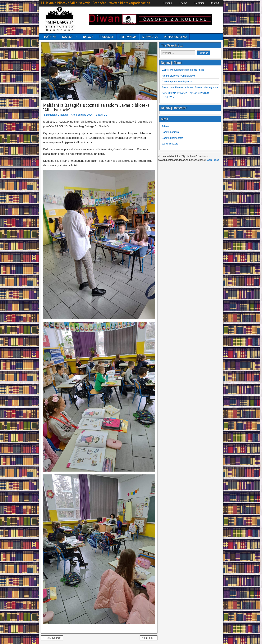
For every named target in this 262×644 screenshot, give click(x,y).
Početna (167, 3)
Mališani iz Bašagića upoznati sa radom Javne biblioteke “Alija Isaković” (96, 108)
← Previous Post (52, 638)
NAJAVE (88, 37)
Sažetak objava (170, 132)
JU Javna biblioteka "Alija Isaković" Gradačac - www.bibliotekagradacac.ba (95, 3)
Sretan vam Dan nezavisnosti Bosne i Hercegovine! (190, 87)
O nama (183, 3)
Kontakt (215, 3)
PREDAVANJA (128, 37)
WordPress (213, 160)
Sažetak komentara (172, 138)
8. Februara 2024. (83, 115)
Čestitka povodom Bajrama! (177, 81)
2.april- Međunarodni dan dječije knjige (183, 70)
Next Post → (149, 638)
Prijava (166, 126)
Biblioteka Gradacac (57, 115)
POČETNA (50, 37)
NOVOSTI (68, 37)
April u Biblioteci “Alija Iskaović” (179, 76)
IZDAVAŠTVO (150, 37)
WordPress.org (170, 144)
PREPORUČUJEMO (175, 37)
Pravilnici (199, 3)
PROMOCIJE (106, 37)
